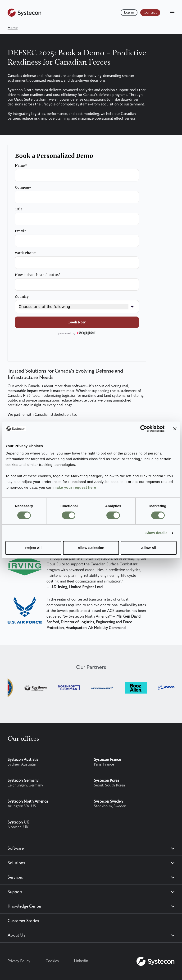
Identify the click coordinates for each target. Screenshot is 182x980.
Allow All (149, 548)
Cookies (52, 961)
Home (13, 28)
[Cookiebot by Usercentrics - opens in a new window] (144, 429)
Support (15, 892)
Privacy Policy (19, 961)
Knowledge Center (25, 906)
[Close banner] (175, 429)
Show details (157, 533)
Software (16, 848)
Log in (129, 12)
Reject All (33, 548)
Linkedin (81, 961)
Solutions (16, 863)
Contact (150, 12)
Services (15, 877)
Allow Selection (91, 548)
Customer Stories (23, 921)
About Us (16, 935)
